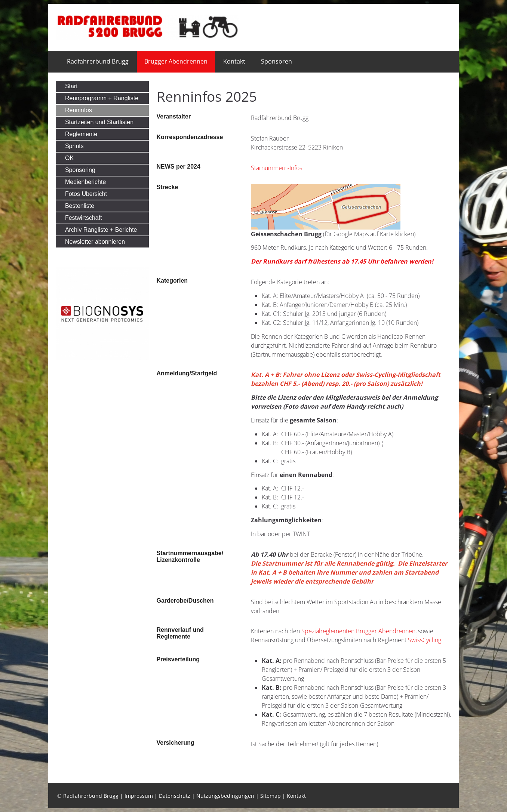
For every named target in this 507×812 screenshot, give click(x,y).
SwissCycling (425, 640)
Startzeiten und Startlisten (99, 122)
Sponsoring (80, 170)
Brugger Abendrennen (176, 61)
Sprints (74, 146)
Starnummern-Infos (276, 168)
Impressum (139, 796)
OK (69, 158)
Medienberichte (85, 182)
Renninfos (79, 110)
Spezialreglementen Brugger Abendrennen (358, 631)
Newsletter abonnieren (95, 242)
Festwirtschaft (84, 218)
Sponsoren (276, 61)
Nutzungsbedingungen (225, 796)
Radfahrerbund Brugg (98, 61)
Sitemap (271, 796)
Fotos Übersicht (86, 194)
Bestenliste (80, 206)
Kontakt (234, 61)
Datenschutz (175, 796)
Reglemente (81, 134)
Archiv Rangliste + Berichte (101, 230)
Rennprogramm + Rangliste (102, 98)
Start (71, 86)
